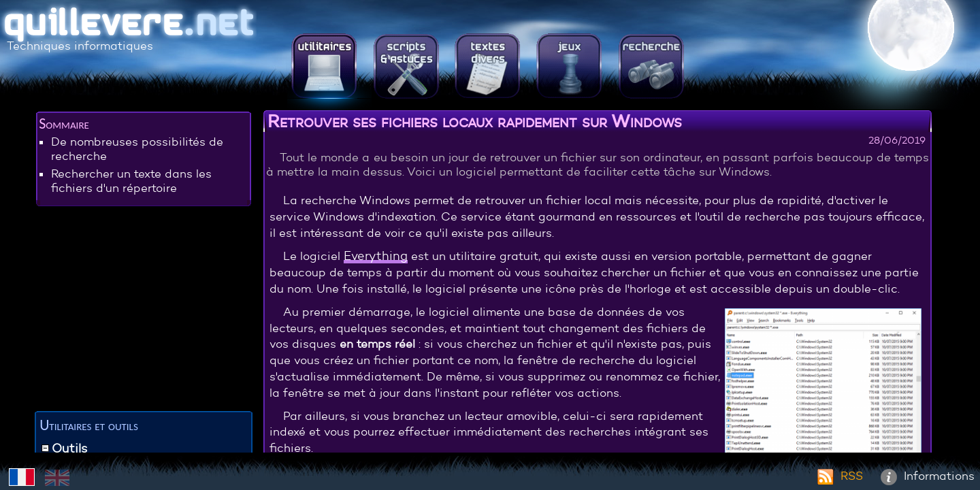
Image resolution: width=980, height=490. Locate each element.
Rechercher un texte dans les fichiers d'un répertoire (131, 181)
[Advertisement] (144, 311)
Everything (376, 256)
